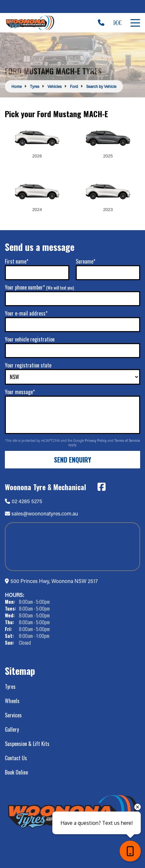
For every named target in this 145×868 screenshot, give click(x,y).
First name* (17, 261)
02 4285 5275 (24, 501)
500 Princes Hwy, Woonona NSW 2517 (54, 581)
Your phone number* (40, 287)
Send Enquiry (72, 460)
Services (13, 715)
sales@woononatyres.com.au (45, 513)
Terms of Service (127, 440)
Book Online (16, 772)
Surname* (86, 261)
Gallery (12, 729)
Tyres (10, 687)
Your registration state (28, 365)
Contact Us (16, 758)
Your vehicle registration (30, 339)
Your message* (20, 392)
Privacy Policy (96, 440)
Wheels (12, 701)
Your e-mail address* (26, 313)
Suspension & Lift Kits (27, 744)
